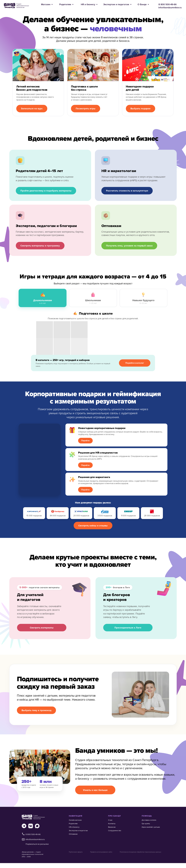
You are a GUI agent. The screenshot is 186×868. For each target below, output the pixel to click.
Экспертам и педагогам (116, 4)
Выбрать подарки (140, 109)
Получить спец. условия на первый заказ (129, 246)
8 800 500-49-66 (168, 4)
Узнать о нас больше (95, 790)
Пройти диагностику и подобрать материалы (46, 191)
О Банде (142, 4)
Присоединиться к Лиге (128, 628)
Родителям (65, 4)
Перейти (85, 441)
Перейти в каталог (135, 363)
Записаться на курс (32, 109)
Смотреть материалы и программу (40, 246)
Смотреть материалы (42, 628)
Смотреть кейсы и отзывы (93, 525)
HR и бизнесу (88, 4)
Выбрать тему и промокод (36, 710)
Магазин (46, 4)
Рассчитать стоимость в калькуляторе (127, 191)
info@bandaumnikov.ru (170, 7)
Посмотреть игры (86, 109)
